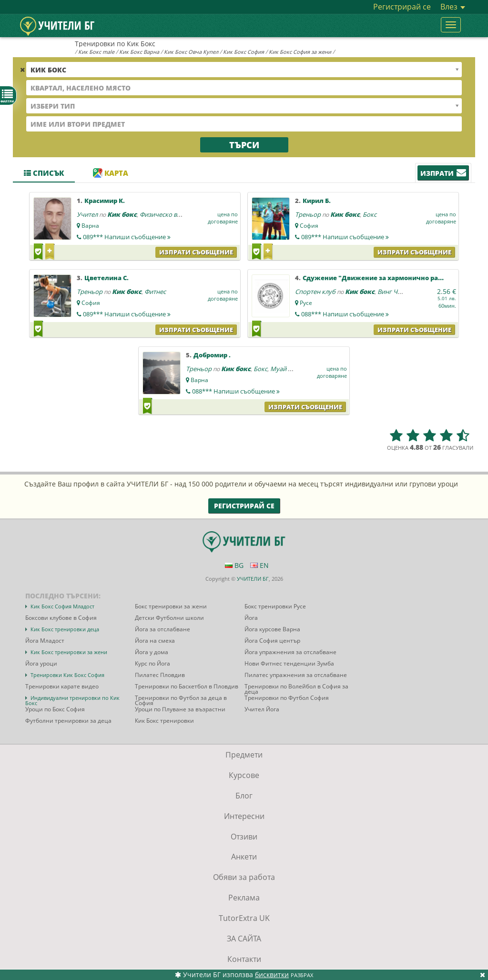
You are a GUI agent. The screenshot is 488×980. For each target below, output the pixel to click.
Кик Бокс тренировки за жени (69, 652)
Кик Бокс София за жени (300, 52)
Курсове (244, 775)
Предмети (244, 755)
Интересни (244, 816)
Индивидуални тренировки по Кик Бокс (72, 700)
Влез (453, 7)
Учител (87, 214)
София (309, 226)
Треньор (308, 214)
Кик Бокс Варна (139, 52)
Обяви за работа (244, 877)
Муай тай (284, 369)
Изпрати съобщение (196, 252)
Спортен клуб (315, 292)
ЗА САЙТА (244, 939)
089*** (127, 237)
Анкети (244, 857)
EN (259, 565)
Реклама (244, 898)
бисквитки (272, 975)
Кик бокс (122, 214)
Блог (244, 796)
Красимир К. (105, 201)
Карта (111, 173)
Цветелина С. (107, 278)
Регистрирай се (402, 7)
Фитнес (155, 292)
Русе (306, 303)
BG (234, 565)
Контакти (244, 959)
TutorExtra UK (244, 918)
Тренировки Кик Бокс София (67, 675)
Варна (90, 226)
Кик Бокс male (96, 52)
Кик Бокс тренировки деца (65, 629)
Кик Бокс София (244, 52)
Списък (44, 173)
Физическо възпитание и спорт (186, 214)
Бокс (370, 214)
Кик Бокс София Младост (62, 606)
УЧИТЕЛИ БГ (253, 579)
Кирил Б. (317, 201)
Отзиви (244, 837)
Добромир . (212, 355)
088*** (345, 314)
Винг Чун (391, 292)
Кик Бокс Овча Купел (191, 52)
